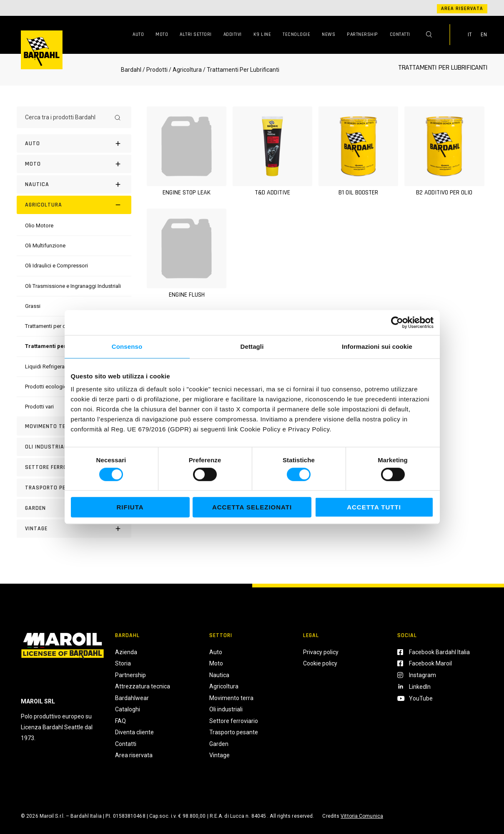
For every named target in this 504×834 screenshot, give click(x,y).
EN (484, 35)
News (328, 34)
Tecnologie (296, 34)
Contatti (400, 34)
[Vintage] (74, 529)
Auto (138, 34)
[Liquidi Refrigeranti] (48, 367)
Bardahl (131, 70)
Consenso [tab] (127, 346)
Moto (162, 34)
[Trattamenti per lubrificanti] (61, 346)
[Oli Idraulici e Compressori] (56, 266)
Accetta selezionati (252, 507)
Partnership (362, 34)
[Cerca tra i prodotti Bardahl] (66, 117)
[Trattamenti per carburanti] (56, 326)
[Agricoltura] (74, 205)
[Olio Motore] (39, 226)
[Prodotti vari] (39, 407)
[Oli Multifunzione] (45, 246)
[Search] (118, 117)
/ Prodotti (155, 70)
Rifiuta (130, 507)
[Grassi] (33, 306)
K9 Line (262, 34)
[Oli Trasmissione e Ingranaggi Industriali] (73, 286)
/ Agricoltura (185, 70)
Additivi (233, 34)
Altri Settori (196, 34)
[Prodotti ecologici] (46, 387)
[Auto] (74, 144)
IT (470, 35)
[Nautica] (74, 184)
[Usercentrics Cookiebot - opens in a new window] (397, 323)
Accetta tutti (374, 507)
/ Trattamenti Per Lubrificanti (241, 70)
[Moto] (74, 164)
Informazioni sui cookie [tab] (377, 346)
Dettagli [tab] (252, 346)
